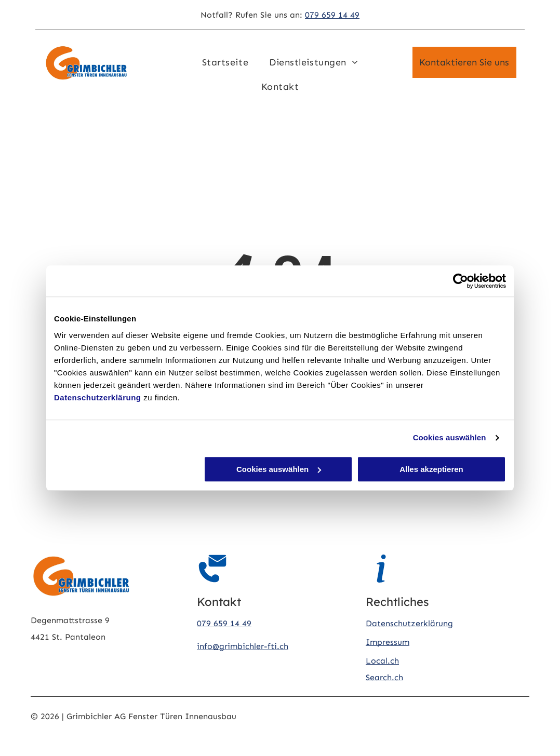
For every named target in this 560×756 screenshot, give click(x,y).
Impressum (388, 642)
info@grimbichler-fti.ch (243, 646)
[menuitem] (225, 62)
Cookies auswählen (450, 437)
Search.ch (384, 677)
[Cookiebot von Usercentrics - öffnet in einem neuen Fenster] (461, 281)
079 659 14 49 (332, 15)
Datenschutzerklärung (98, 397)
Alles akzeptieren (431, 469)
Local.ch (382, 661)
